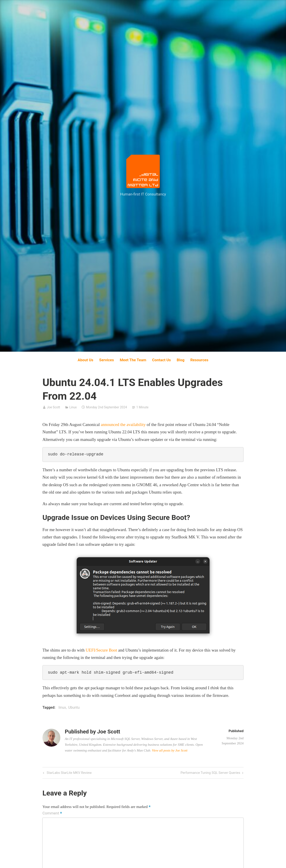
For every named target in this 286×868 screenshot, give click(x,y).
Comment (52, 814)
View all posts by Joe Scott (170, 750)
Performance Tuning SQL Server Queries (210, 773)
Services (107, 360)
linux (62, 707)
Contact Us (162, 360)
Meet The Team (133, 360)
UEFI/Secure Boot (101, 650)
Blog (181, 360)
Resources (199, 360)
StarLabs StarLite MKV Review (69, 773)
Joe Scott (53, 407)
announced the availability (123, 425)
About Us (86, 360)
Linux (73, 407)
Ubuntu (74, 707)
